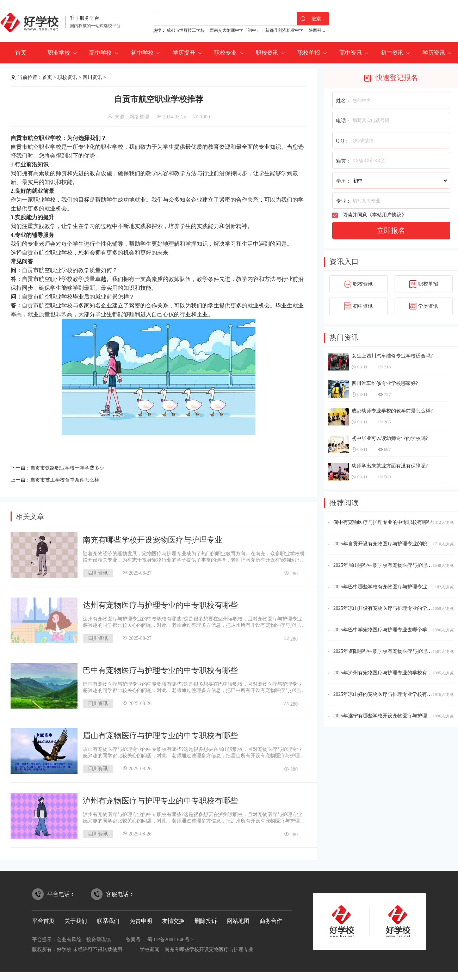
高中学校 (100, 53)
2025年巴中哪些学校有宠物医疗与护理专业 (380, 587)
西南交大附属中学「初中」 (235, 30)
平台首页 (43, 919)
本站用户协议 (387, 215)
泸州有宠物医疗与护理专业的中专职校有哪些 (160, 799)
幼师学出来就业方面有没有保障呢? (390, 466)
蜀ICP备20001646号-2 (170, 938)
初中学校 (142, 53)
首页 (21, 53)
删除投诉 (206, 919)
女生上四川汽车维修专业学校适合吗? (392, 356)
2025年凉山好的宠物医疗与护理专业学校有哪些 (385, 694)
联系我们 (108, 919)
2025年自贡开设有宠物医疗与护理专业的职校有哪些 (390, 544)
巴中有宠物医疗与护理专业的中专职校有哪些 (160, 668)
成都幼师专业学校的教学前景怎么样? (392, 411)
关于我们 (76, 919)
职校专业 (225, 53)
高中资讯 (351, 53)
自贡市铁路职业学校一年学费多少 (73, 467)
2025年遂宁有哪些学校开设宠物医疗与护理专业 (385, 716)
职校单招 (309, 53)
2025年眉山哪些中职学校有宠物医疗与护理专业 (385, 565)
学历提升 (184, 53)
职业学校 (59, 53)
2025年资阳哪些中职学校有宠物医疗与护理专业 (385, 651)
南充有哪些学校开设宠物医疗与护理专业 (153, 538)
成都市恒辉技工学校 (186, 30)
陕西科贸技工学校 (326, 30)
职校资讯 (267, 53)
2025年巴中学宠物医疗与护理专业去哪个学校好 (385, 630)
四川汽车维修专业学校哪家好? (385, 383)
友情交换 (173, 919)
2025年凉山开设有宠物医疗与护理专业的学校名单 (388, 608)
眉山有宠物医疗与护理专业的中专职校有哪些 (160, 733)
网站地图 (238, 919)
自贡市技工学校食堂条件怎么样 (70, 478)
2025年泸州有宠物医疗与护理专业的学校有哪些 (385, 673)
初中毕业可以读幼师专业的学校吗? (390, 438)
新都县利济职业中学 (284, 30)
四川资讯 (92, 77)
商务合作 (271, 919)
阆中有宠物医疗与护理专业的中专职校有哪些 (383, 522)
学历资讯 (434, 53)
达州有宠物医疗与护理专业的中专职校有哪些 (160, 603)
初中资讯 (392, 53)
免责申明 (141, 919)
